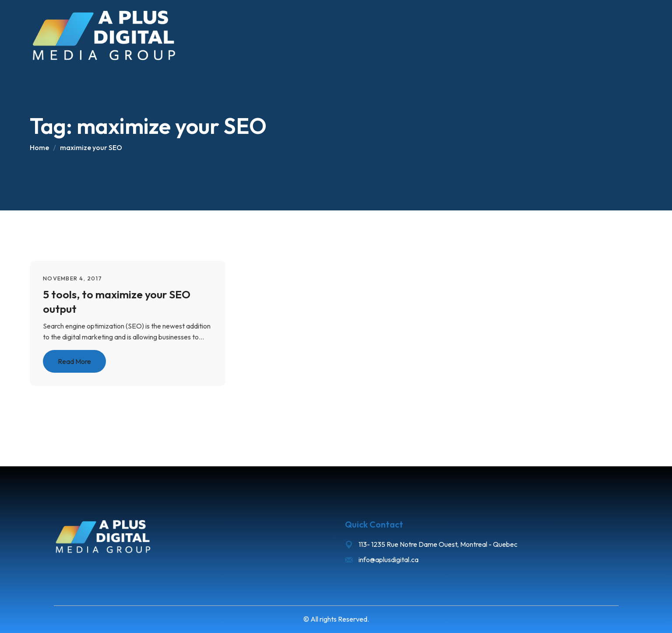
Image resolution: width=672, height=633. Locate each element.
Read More (74, 361)
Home (39, 147)
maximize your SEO (91, 147)
